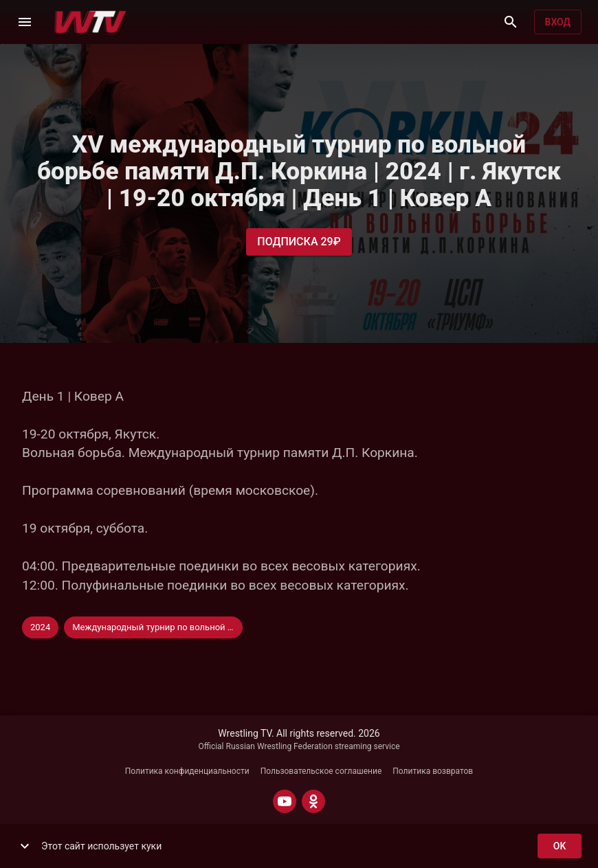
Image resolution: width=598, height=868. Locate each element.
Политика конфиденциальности (187, 771)
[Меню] (25, 22)
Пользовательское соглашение (321, 771)
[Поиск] (511, 22)
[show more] (25, 846)
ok (560, 846)
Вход (558, 22)
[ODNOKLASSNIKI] (313, 801)
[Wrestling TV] (90, 22)
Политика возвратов (433, 771)
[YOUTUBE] (285, 801)
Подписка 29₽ (299, 242)
